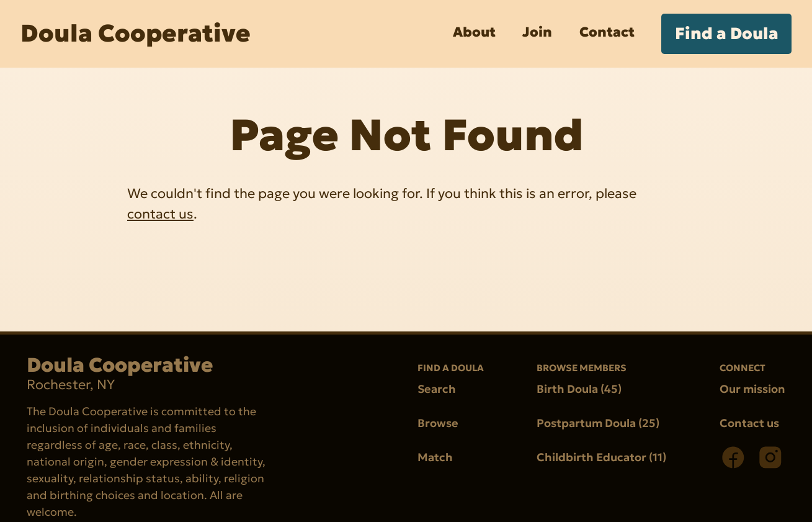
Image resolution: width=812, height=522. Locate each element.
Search (437, 389)
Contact (607, 32)
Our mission (752, 389)
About (474, 32)
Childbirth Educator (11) (601, 457)
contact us (160, 213)
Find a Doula (727, 33)
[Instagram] (770, 457)
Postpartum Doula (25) (598, 423)
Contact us (749, 423)
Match (435, 457)
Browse (438, 423)
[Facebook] (733, 457)
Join (537, 32)
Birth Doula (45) (579, 389)
